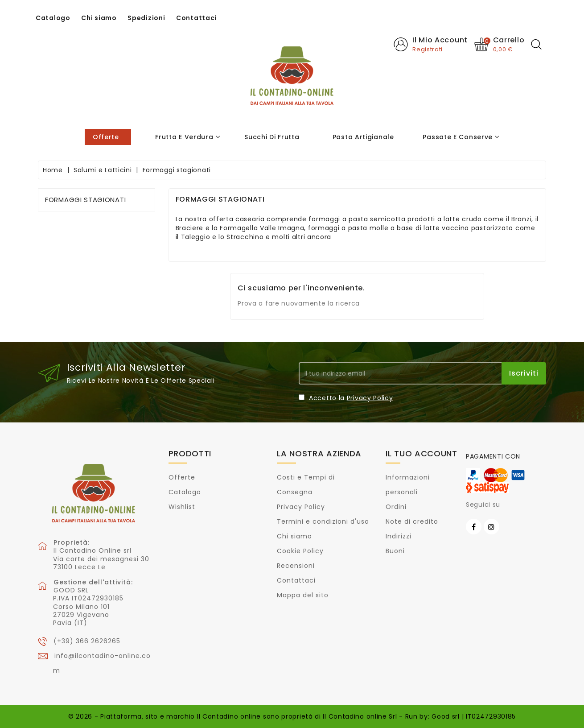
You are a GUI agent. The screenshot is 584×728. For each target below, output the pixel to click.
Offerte (182, 477)
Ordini (396, 507)
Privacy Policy (370, 398)
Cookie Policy (300, 551)
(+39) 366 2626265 (87, 641)
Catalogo (53, 18)
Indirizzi (399, 536)
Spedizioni (146, 18)
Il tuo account (422, 453)
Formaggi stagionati (85, 200)
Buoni (395, 551)
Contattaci (196, 18)
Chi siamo (99, 18)
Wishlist (182, 507)
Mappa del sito (303, 595)
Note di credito (412, 521)
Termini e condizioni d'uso (323, 521)
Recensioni (296, 566)
